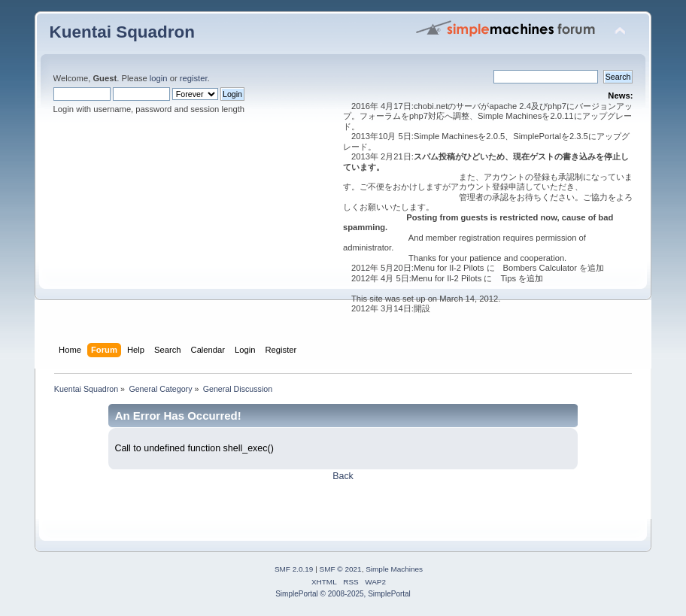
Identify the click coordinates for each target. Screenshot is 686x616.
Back (343, 476)
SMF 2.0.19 (294, 569)
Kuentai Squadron (122, 32)
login (159, 78)
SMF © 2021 (341, 569)
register (194, 78)
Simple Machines (394, 569)
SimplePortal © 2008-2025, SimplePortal (343, 594)
